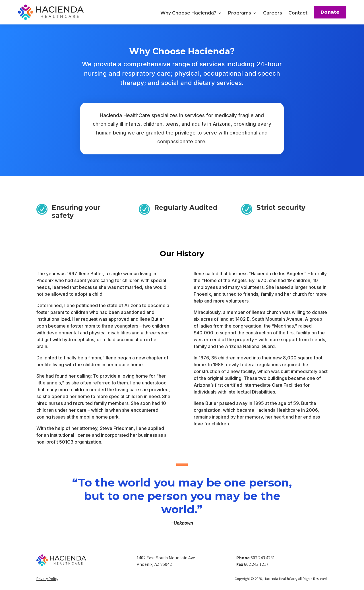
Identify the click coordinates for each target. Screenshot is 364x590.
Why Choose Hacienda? (188, 13)
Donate (330, 12)
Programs (240, 13)
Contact (298, 13)
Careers (273, 13)
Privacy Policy (47, 579)
